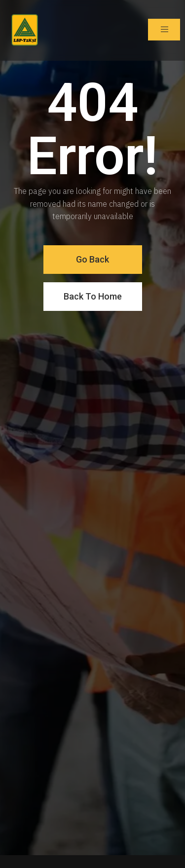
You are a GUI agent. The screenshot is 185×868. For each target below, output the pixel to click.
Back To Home (93, 296)
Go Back (92, 259)
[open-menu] (164, 29)
